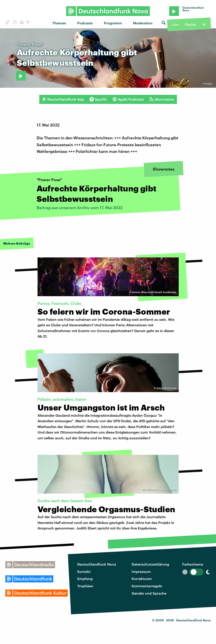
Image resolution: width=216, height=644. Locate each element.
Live (175, 24)
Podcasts (85, 23)
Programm (113, 23)
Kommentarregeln (147, 586)
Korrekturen (142, 579)
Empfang (85, 579)
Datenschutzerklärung (150, 564)
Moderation (143, 23)
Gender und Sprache (149, 593)
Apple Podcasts (128, 99)
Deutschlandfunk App (63, 99)
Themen (59, 23)
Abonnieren (162, 99)
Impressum (141, 571)
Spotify (98, 99)
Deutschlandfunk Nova (97, 564)
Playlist (190, 24)
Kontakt (84, 571)
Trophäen (85, 586)
